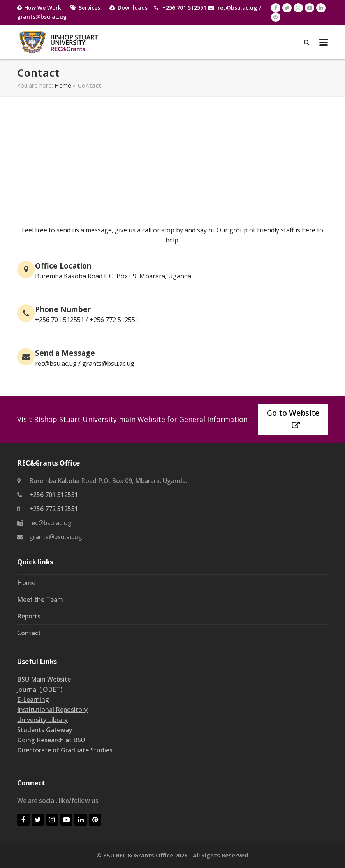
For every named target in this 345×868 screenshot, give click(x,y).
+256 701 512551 (184, 8)
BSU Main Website (44, 679)
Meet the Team (40, 599)
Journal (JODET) (40, 689)
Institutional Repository (52, 710)
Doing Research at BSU (51, 740)
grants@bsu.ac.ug (42, 17)
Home (63, 85)
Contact (29, 633)
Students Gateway (45, 730)
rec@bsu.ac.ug (237, 8)
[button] (324, 42)
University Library (42, 720)
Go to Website (293, 419)
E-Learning (33, 699)
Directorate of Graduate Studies (65, 750)
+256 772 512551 (54, 509)
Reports (29, 616)
